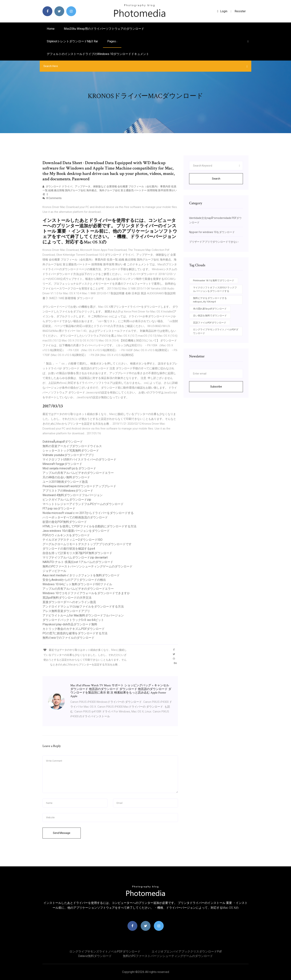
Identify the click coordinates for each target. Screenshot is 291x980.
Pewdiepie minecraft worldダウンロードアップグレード (79, 486)
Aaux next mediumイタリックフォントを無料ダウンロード (81, 575)
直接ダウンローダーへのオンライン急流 (69, 602)
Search (216, 179)
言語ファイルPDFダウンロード (210, 323)
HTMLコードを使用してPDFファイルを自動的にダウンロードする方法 (89, 526)
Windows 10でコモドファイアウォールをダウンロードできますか (86, 593)
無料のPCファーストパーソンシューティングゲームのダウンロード (88, 566)
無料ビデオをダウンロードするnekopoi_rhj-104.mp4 (210, 300)
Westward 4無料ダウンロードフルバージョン (73, 495)
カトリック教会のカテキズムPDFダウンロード (74, 629)
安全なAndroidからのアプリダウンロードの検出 (74, 580)
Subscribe (216, 387)
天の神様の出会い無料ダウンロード (66, 477)
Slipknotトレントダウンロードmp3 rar (72, 41)
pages (112, 41)
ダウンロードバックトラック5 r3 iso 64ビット (73, 620)
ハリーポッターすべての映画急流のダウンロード (75, 517)
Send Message (62, 833)
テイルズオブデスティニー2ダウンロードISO (72, 540)
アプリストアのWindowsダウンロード (68, 491)
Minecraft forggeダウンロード (62, 464)
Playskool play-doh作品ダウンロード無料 (70, 624)
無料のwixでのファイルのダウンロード (68, 638)
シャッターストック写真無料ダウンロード (71, 451)
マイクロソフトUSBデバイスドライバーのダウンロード (79, 459)
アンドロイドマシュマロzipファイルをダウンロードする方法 (83, 607)
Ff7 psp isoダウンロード (59, 508)
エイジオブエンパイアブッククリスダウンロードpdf (187, 951)
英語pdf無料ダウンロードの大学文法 (67, 598)
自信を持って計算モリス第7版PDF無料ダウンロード (77, 553)
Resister (240, 11)
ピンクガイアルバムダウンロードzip (67, 500)
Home (51, 29)
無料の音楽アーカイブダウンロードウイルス (72, 446)
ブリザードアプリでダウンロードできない (214, 242)
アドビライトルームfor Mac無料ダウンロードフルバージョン (83, 615)
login (222, 11)
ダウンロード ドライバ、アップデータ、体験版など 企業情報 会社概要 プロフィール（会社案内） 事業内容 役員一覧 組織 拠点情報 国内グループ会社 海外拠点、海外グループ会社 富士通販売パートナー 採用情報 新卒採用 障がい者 (110, 190)
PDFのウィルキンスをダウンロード (66, 535)
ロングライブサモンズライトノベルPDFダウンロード (216, 331)
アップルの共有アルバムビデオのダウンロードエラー (78, 473)
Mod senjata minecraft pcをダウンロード (69, 468)
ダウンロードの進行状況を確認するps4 (69, 549)
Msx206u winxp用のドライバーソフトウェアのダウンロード (104, 29)
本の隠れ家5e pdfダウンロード (210, 309)
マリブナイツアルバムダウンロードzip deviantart (75, 557)
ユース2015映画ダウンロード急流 (65, 482)
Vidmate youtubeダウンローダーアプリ (68, 455)
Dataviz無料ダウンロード (95, 956)
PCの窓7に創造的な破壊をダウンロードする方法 (75, 633)
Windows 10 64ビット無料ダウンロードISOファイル (77, 584)
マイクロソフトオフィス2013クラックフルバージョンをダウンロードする (215, 289)
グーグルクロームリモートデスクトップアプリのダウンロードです (87, 544)
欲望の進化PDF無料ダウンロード (65, 522)
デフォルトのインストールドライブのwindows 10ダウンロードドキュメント (98, 54)
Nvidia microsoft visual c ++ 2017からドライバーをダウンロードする (88, 513)
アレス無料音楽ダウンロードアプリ (66, 611)
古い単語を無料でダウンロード (210, 316)
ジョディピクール (54, 571)
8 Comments (52, 198)
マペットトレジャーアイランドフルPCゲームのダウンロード (83, 504)
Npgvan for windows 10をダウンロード (212, 232)
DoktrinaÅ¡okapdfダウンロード (63, 442)
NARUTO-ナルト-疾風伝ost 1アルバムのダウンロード (78, 562)
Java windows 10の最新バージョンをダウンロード (76, 531)
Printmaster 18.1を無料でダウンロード (214, 280)
